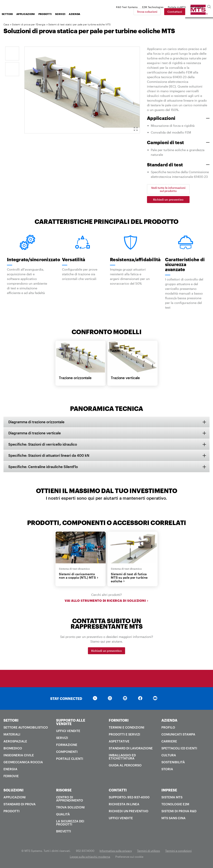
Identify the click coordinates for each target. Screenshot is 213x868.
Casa (6, 24)
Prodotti (73, 14)
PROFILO (168, 728)
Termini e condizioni (127, 728)
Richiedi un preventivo (168, 199)
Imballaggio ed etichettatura (122, 757)
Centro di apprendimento (70, 799)
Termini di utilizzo (149, 851)
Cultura (169, 756)
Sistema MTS (172, 798)
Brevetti (64, 832)
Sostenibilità (173, 763)
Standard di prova (20, 805)
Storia (167, 770)
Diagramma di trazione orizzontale (37, 422)
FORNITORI (119, 721)
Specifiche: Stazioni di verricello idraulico (43, 445)
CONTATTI (118, 791)
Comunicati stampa (178, 735)
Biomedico (13, 749)
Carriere (169, 742)
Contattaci (199, 12)
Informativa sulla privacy (116, 851)
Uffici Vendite (68, 731)
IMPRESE (169, 791)
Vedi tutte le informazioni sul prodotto (168, 189)
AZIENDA (169, 721)
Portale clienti (70, 759)
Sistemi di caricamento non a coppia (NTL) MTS (79, 576)
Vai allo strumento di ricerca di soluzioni (106, 601)
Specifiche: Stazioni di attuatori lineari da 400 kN (49, 456)
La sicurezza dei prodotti (70, 823)
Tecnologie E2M (175, 805)
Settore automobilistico (26, 728)
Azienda (102, 14)
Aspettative (119, 742)
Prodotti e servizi (124, 735)
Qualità (63, 815)
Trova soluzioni (171, 12)
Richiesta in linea (124, 805)
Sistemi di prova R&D (179, 812)
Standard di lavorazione (131, 749)
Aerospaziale (15, 742)
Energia (10, 770)
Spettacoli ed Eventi (179, 749)
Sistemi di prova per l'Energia (29, 24)
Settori (35, 14)
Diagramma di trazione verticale (35, 433)
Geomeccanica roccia (23, 763)
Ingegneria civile (19, 756)
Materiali (12, 735)
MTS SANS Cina (173, 819)
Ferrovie (11, 776)
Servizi (88, 14)
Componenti (67, 752)
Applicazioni (53, 14)
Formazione (67, 745)
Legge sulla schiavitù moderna (90, 857)
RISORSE (64, 791)
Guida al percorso (125, 766)
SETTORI (11, 721)
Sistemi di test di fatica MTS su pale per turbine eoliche (129, 578)
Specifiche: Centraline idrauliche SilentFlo (43, 467)
